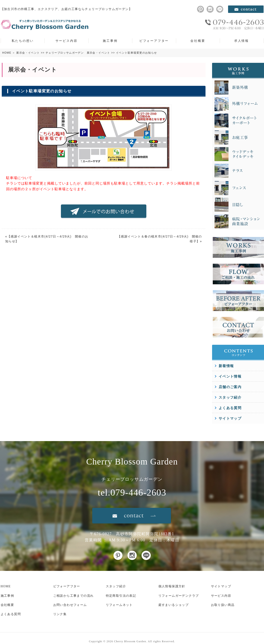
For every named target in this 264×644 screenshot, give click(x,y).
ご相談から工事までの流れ (74, 596)
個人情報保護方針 (172, 586)
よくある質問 (230, 408)
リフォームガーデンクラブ (179, 596)
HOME (7, 53)
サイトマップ (230, 418)
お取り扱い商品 (223, 605)
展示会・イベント (28, 53)
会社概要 (198, 41)
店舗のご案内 (230, 387)
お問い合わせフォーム (70, 605)
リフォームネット (119, 605)
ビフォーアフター (154, 41)
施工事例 (110, 41)
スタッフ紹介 (230, 397)
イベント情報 (230, 376)
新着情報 (226, 366)
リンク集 (60, 614)
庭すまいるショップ (174, 605)
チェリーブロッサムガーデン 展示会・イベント (78, 53)
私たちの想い (23, 41)
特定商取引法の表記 (121, 596)
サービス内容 (66, 41)
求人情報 (242, 41)
